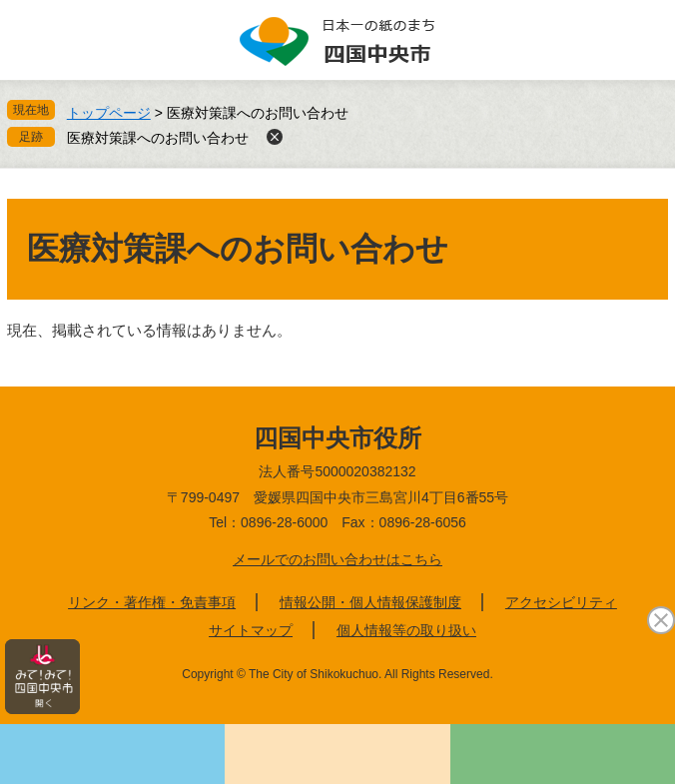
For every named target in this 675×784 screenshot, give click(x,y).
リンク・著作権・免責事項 (152, 602)
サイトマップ (251, 630)
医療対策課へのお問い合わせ (158, 138)
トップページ (109, 113)
